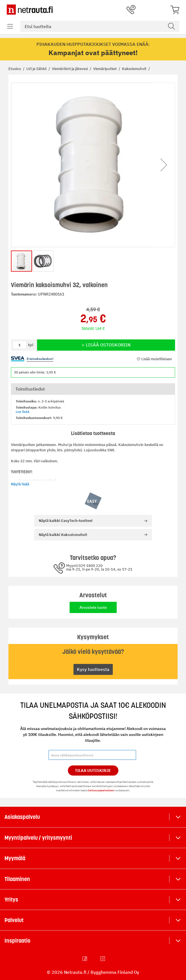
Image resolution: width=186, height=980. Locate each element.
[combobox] (100, 26)
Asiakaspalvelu (22, 817)
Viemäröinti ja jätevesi (70, 69)
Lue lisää (23, 412)
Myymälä (15, 858)
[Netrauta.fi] (30, 10)
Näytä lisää (20, 484)
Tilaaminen (17, 879)
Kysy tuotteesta (93, 669)
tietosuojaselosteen (101, 790)
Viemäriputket (105, 69)
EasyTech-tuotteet (66, 521)
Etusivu (15, 69)
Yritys (11, 900)
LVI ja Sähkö (37, 69)
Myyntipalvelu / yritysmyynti (38, 838)
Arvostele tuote (93, 607)
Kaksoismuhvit (135, 69)
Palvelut (14, 920)
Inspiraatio (17, 941)
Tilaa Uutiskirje (93, 771)
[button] (164, 165)
